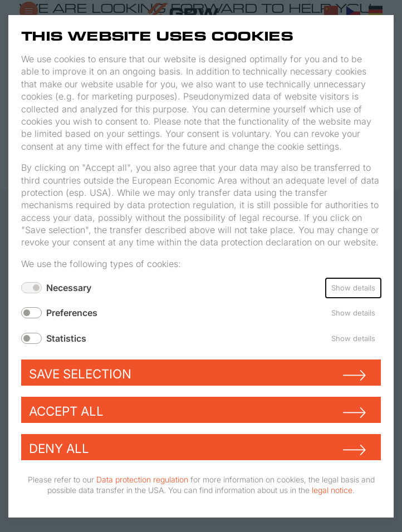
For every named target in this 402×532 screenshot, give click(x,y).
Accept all (66, 410)
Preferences (72, 313)
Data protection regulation (142, 479)
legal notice (332, 490)
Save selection (80, 373)
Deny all (59, 448)
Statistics (66, 338)
